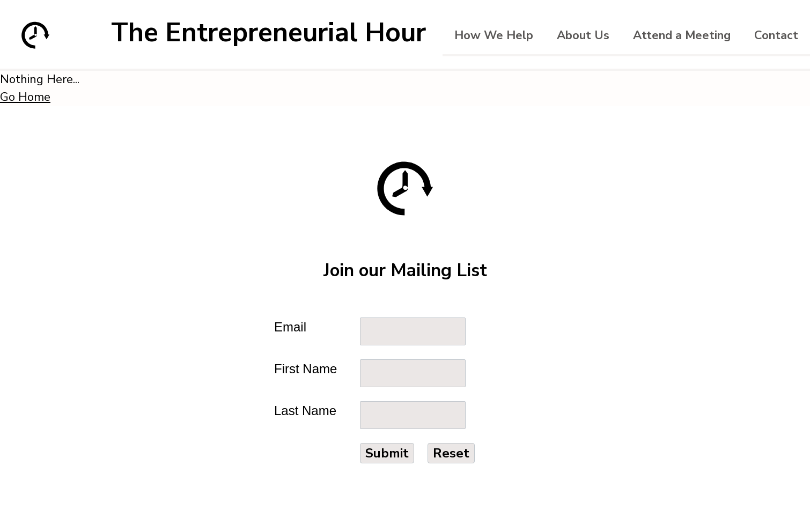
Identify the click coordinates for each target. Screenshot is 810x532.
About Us (583, 35)
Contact (776, 35)
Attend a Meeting (682, 35)
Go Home (25, 97)
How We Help (494, 35)
